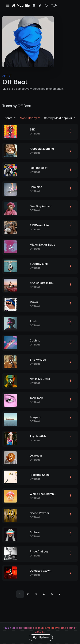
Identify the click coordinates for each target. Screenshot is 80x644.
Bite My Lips (38, 360)
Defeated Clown (41, 571)
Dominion (36, 187)
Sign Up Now (41, 637)
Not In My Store (40, 379)
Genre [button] (9, 118)
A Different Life (39, 225)
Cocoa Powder (39, 513)
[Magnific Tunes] (21, 6)
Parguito (35, 417)
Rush (33, 321)
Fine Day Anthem (41, 206)
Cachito (35, 340)
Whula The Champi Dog (45, 494)
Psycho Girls (38, 436)
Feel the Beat (39, 168)
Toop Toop (36, 398)
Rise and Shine (40, 475)
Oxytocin (36, 456)
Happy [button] (29, 118)
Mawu (34, 302)
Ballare (35, 532)
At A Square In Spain (43, 283)
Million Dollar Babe (42, 245)
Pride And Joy (39, 551)
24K (32, 129)
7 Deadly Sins (39, 264)
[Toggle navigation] (8, 5)
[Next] (60, 594)
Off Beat (35, 134)
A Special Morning (42, 149)
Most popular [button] (59, 118)
